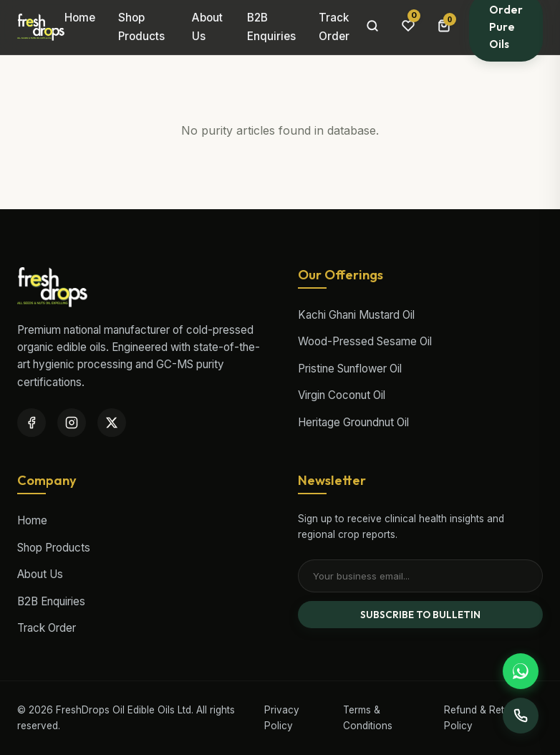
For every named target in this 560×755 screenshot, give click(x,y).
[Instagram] (72, 423)
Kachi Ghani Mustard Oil (356, 315)
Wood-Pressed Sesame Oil (365, 341)
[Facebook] (32, 423)
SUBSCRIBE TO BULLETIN (420, 615)
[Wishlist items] (408, 27)
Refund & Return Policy (482, 718)
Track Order (334, 27)
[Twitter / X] (112, 423)
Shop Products (141, 27)
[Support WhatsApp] (521, 671)
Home (80, 18)
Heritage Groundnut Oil (353, 422)
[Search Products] (372, 27)
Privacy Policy (282, 718)
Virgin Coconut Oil (342, 395)
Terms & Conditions (368, 718)
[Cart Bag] (444, 27)
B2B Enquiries (271, 27)
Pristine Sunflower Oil (350, 369)
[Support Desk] (521, 716)
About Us (207, 27)
